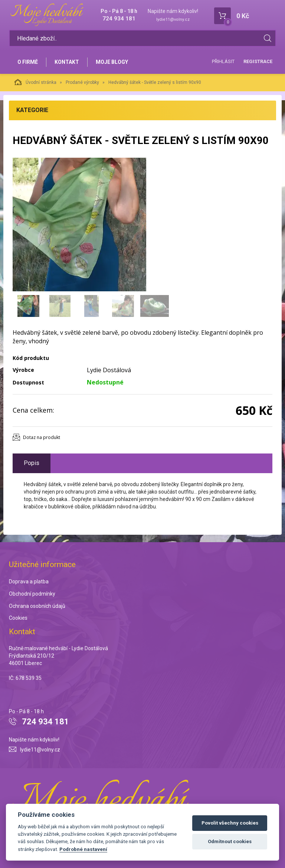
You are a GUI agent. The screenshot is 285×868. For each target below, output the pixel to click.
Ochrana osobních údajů (37, 606)
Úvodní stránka (35, 82)
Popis (32, 463)
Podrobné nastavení (83, 849)
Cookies (18, 618)
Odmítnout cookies (230, 841)
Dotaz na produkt (42, 437)
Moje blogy (112, 62)
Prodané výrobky (82, 82)
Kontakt (67, 62)
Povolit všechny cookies (230, 823)
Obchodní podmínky (32, 594)
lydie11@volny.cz (173, 19)
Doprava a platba (29, 582)
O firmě (28, 62)
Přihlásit (223, 61)
